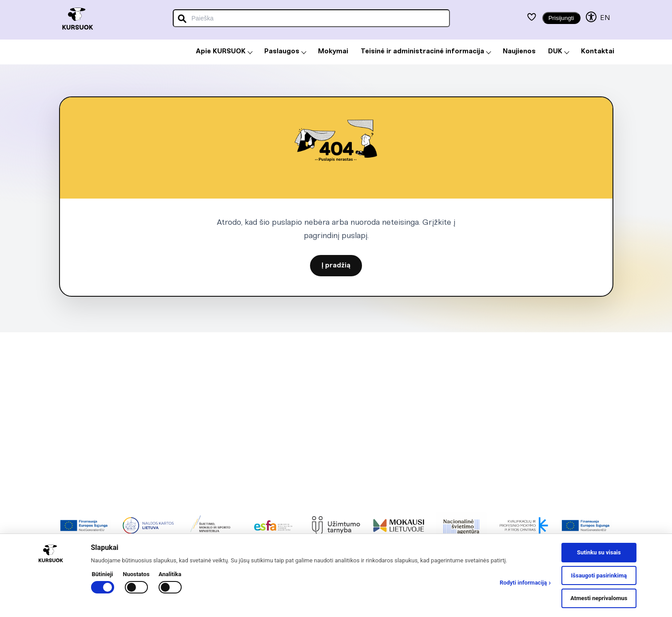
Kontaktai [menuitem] (598, 52)
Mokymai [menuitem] (333, 52)
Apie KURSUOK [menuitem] (224, 52)
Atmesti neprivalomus (599, 598)
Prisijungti (561, 18)
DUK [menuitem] (559, 52)
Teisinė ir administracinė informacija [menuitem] (426, 52)
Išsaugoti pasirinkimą (599, 575)
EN (605, 18)
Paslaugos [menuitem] (285, 52)
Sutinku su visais (599, 552)
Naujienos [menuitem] (519, 52)
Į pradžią (336, 266)
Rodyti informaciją (525, 583)
